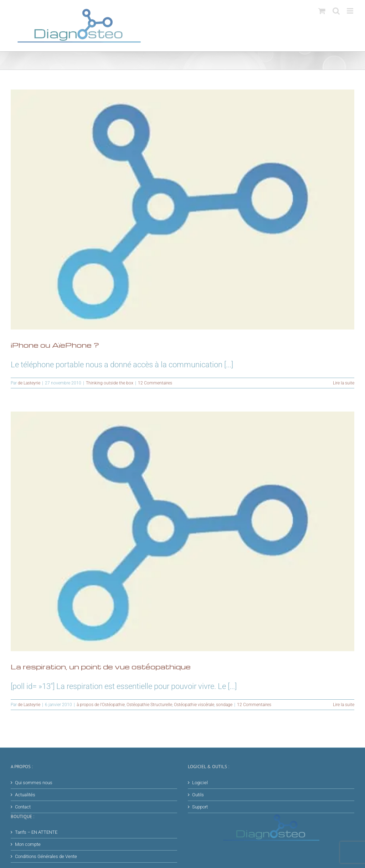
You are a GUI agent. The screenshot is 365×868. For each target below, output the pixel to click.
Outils (198, 795)
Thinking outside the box (110, 383)
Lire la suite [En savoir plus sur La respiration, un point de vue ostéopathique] (344, 705)
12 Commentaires (155, 383)
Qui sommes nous (34, 783)
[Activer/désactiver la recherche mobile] (336, 11)
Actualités (25, 795)
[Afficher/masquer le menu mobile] (351, 11)
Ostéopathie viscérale (194, 705)
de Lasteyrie (29, 383)
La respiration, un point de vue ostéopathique (101, 667)
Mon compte (28, 844)
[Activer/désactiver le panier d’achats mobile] (322, 11)
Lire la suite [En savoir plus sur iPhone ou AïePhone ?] (344, 383)
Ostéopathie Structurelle (149, 705)
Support (200, 807)
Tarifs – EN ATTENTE (36, 832)
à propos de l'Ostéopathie (101, 705)
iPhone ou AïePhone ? (55, 345)
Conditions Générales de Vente (46, 856)
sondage (224, 705)
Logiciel (200, 783)
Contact (23, 807)
